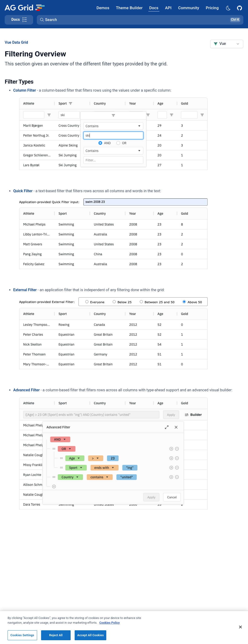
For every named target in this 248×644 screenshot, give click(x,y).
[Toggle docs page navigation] (19, 20)
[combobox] (227, 44)
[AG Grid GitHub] (240, 8)
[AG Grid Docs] (154, 8)
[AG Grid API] (168, 8)
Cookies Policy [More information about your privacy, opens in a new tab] (110, 623)
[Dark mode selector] (228, 8)
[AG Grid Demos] (103, 8)
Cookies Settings (22, 635)
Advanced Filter (26, 390)
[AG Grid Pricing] (212, 8)
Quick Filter (23, 191)
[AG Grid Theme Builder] (129, 8)
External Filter (25, 290)
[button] (140, 20)
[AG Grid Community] (189, 8)
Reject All (56, 635)
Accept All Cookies (90, 635)
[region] (124, 627)
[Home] (24, 8)
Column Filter (25, 90)
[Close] (240, 627)
